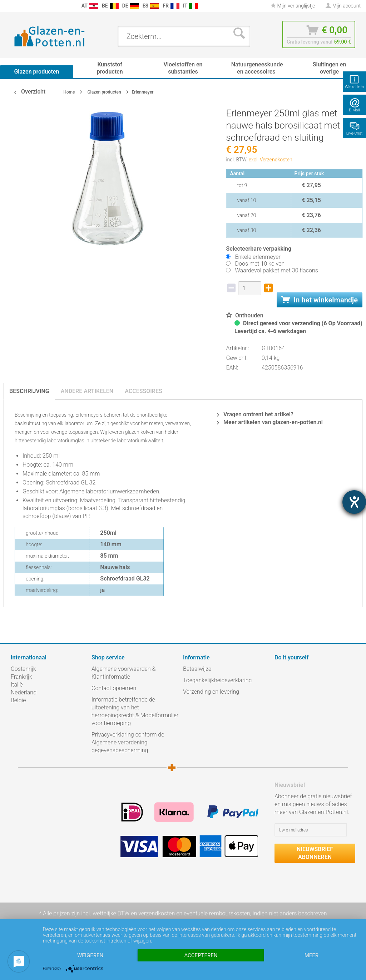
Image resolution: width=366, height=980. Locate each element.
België (18, 700)
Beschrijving (29, 391)
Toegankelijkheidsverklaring (217, 680)
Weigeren (90, 955)
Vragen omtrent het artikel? (255, 414)
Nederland (24, 692)
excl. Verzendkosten (271, 160)
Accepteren (201, 955)
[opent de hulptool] (354, 502)
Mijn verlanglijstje (293, 6)
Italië (17, 685)
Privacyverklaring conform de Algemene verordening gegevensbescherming (128, 742)
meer (311, 955)
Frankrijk (21, 677)
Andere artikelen (87, 391)
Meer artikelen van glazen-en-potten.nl (270, 422)
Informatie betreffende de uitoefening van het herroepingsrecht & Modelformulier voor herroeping (135, 711)
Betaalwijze (197, 669)
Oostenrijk (23, 669)
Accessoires (144, 391)
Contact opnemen (114, 688)
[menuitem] (7, 6)
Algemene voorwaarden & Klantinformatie (123, 673)
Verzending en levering (211, 692)
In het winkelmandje (320, 300)
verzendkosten (157, 913)
